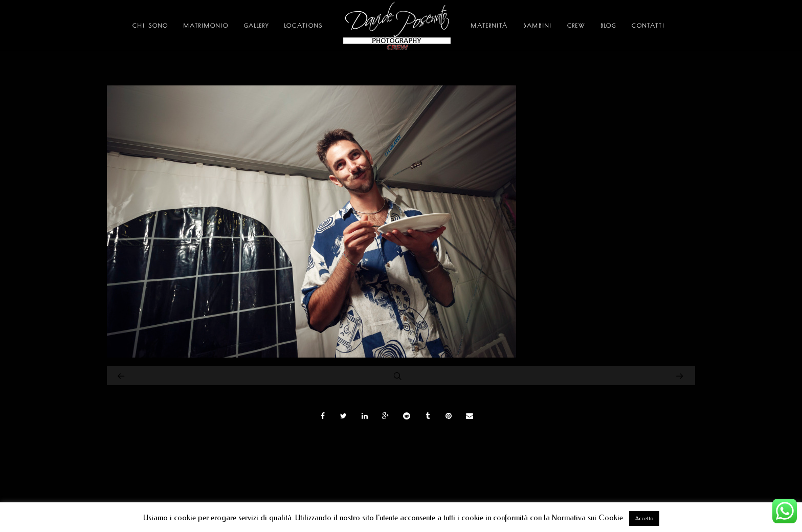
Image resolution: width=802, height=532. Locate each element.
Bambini (538, 25)
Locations (304, 25)
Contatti (648, 25)
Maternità (489, 25)
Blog (608, 25)
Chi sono (150, 25)
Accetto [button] (644, 518)
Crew (576, 25)
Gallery (257, 25)
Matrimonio (206, 25)
